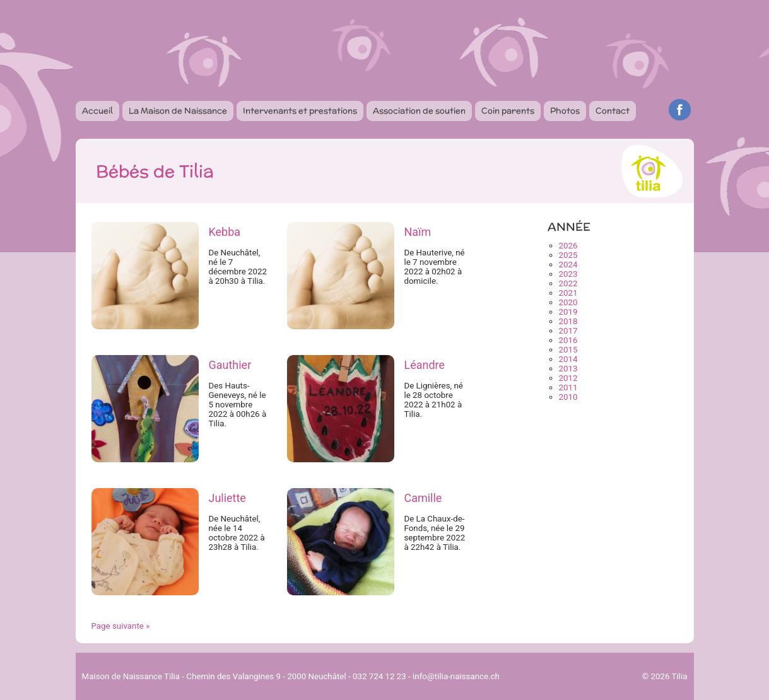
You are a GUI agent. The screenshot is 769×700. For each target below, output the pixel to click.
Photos (565, 111)
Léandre (424, 365)
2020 (568, 302)
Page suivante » (121, 626)
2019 (568, 312)
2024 (568, 265)
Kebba (224, 232)
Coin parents (508, 111)
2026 (568, 246)
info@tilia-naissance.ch (456, 676)
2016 (568, 340)
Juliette (227, 498)
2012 (568, 378)
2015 (568, 350)
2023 (568, 274)
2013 (568, 369)
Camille (423, 498)
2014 (568, 359)
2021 (568, 293)
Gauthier (230, 365)
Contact (613, 111)
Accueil (97, 111)
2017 (568, 331)
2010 (568, 397)
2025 (568, 255)
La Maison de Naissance (178, 111)
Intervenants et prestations (300, 111)
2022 (568, 283)
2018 (568, 321)
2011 (568, 388)
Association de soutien (419, 111)
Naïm (417, 232)
